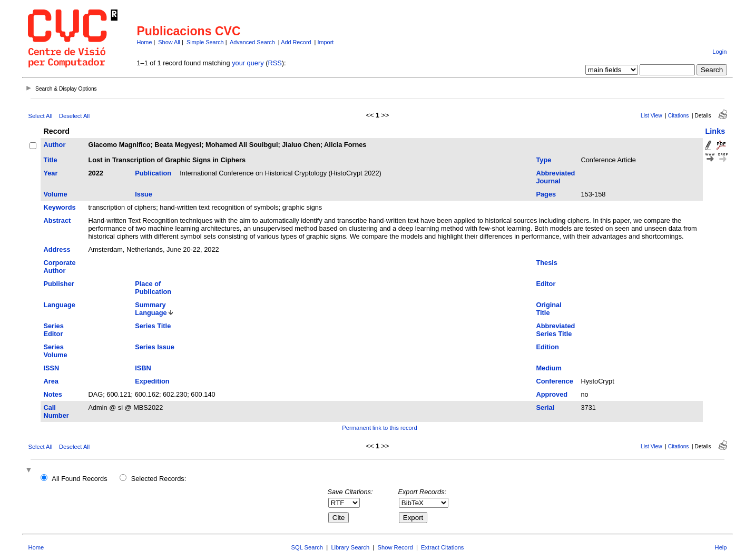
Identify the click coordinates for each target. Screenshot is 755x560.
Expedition (152, 381)
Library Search (350, 547)
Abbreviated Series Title (555, 330)
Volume (55, 194)
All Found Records (79, 479)
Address (57, 249)
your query (248, 63)
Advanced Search (252, 42)
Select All (40, 116)
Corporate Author (59, 267)
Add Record (296, 42)
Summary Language (151, 309)
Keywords (59, 207)
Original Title (548, 309)
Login (719, 52)
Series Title (153, 326)
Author (54, 145)
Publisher (58, 284)
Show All (169, 42)
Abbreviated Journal (555, 177)
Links (715, 131)
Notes (53, 394)
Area (51, 381)
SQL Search (307, 547)
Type (543, 160)
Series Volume (55, 351)
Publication (153, 173)
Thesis (547, 263)
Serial (545, 407)
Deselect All (74, 116)
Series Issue (155, 347)
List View (651, 116)
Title (50, 160)
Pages (546, 194)
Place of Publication (153, 288)
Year (50, 173)
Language (59, 305)
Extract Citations (442, 547)
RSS (274, 63)
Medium (548, 368)
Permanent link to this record (379, 428)
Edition (547, 347)
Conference (554, 381)
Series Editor (53, 330)
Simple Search (205, 42)
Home (144, 42)
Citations (679, 116)
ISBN (143, 368)
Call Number (56, 411)
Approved (552, 394)
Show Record (395, 547)
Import (325, 42)
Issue (144, 194)
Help (721, 547)
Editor (546, 284)
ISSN (51, 368)
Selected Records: (159, 479)
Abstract (57, 220)
